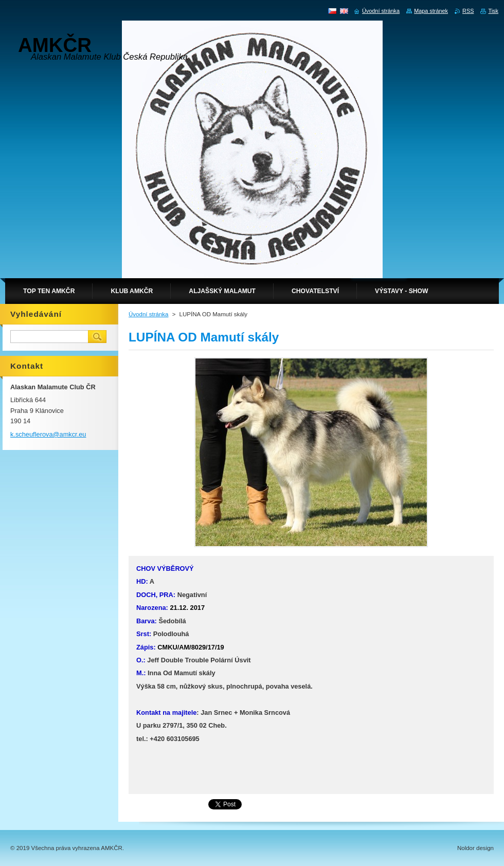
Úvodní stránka (148, 314)
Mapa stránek (431, 11)
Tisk (493, 11)
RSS (468, 11)
